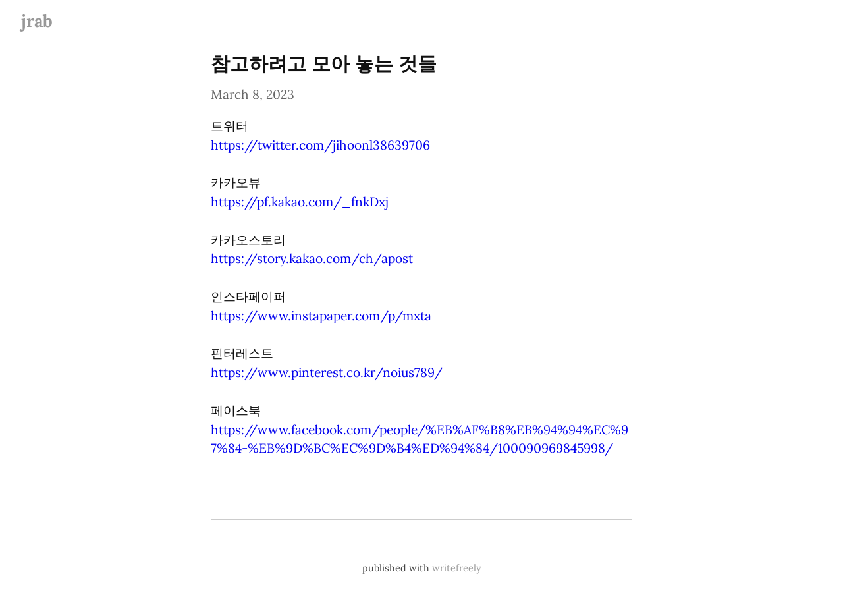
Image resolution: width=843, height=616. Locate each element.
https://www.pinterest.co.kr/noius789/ (327, 372)
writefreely (457, 568)
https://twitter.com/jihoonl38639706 (320, 145)
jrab (37, 21)
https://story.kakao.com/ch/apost (312, 258)
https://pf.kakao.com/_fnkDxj (300, 202)
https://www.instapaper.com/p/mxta (321, 316)
